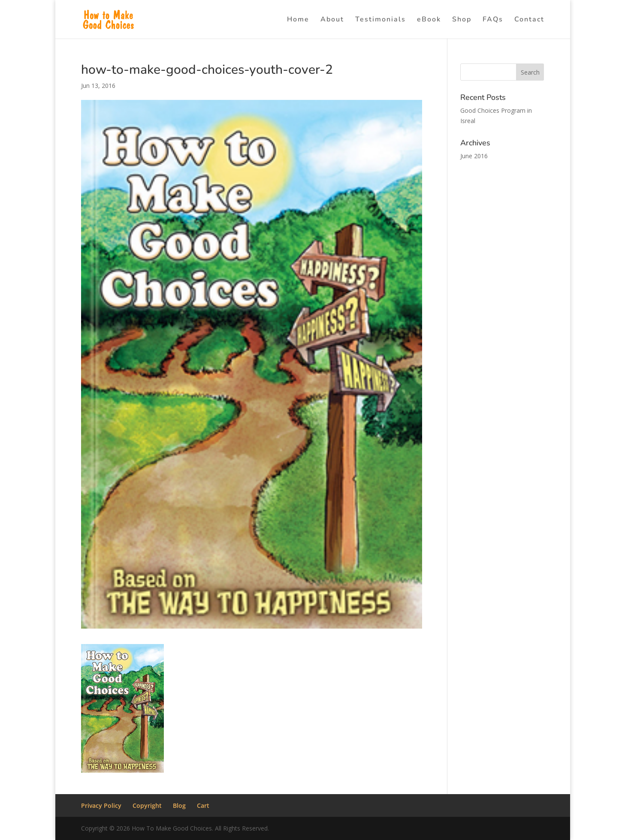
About (332, 20)
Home (298, 20)
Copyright (147, 805)
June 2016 (474, 156)
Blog (179, 805)
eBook (429, 20)
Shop (462, 20)
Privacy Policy (101, 805)
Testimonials (380, 20)
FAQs (493, 20)
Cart (203, 805)
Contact (529, 20)
